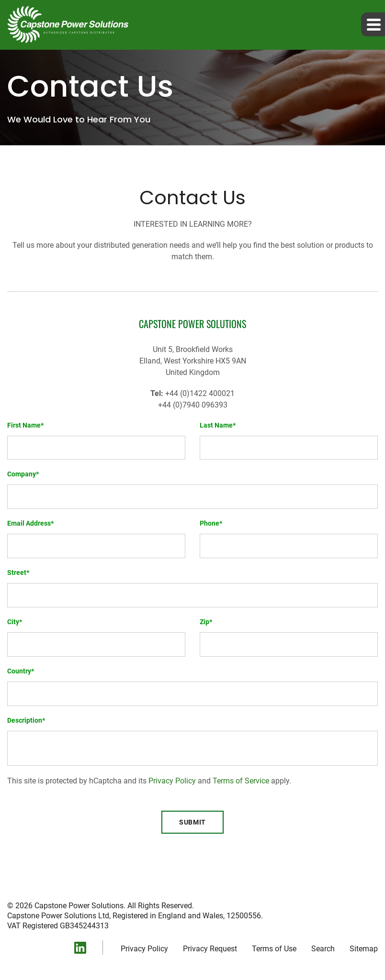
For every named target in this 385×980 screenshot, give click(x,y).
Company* (23, 474)
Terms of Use (274, 949)
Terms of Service (241, 781)
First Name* (25, 425)
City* (15, 622)
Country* (21, 671)
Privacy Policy (172, 781)
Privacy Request (210, 949)
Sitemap (364, 949)
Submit (192, 822)
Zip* (206, 622)
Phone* (211, 523)
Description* (26, 720)
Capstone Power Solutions (79, 906)
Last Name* (218, 425)
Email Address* (30, 523)
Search (323, 949)
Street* (18, 573)
